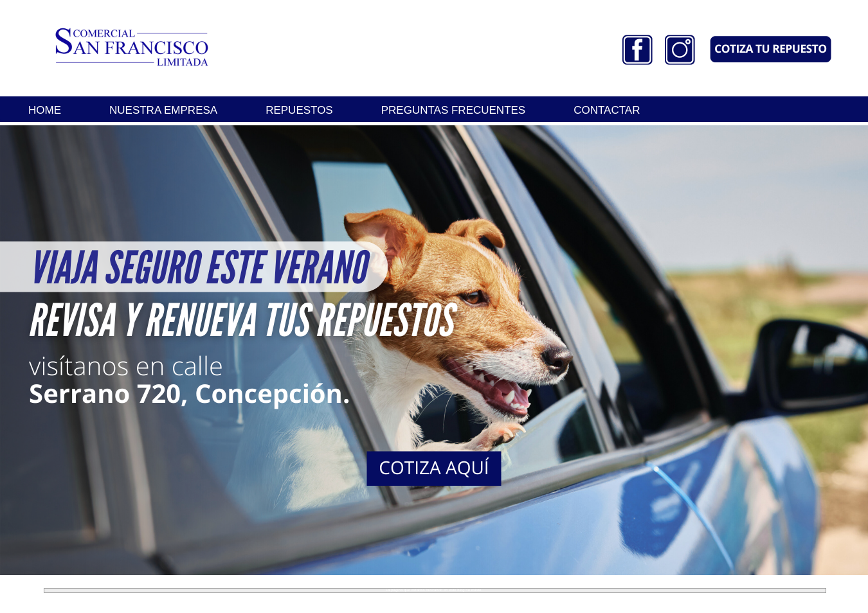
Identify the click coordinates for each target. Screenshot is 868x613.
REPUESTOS (299, 110)
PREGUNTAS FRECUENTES (454, 110)
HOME (45, 110)
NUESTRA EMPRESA (163, 110)
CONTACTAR (607, 110)
